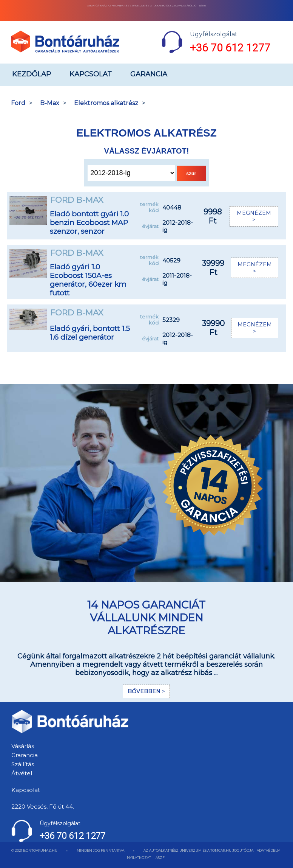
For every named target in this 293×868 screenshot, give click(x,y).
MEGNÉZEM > (254, 216)
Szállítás (23, 764)
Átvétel (22, 773)
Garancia (149, 74)
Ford (18, 103)
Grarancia (25, 755)
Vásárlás (23, 746)
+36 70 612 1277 (230, 48)
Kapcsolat (91, 74)
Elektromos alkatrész (106, 103)
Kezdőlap (32, 74)
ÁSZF (160, 858)
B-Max (50, 103)
